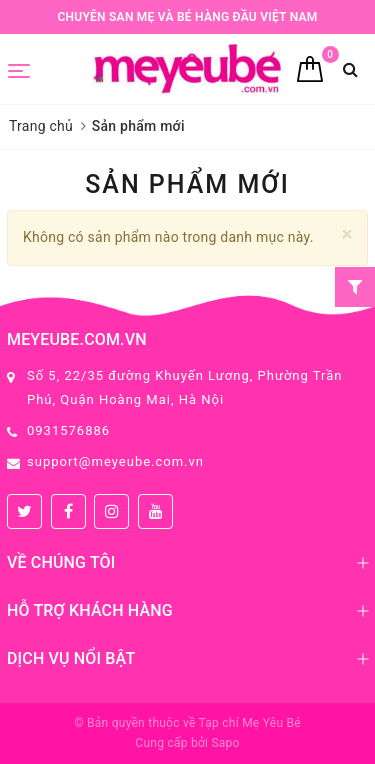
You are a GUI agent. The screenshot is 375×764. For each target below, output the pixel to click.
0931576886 (68, 430)
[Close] (347, 234)
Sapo (225, 743)
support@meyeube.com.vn (115, 461)
